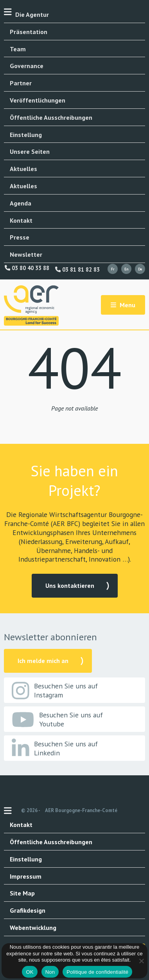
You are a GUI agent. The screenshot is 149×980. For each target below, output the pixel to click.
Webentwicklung (33, 928)
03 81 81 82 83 (77, 270)
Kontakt (21, 220)
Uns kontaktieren (70, 585)
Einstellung (26, 135)
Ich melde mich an (43, 661)
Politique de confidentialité (97, 972)
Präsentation (29, 32)
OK (30, 972)
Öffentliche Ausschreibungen (51, 117)
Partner (21, 83)
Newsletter (26, 254)
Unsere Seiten (30, 151)
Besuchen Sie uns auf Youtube (57, 720)
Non (50, 972)
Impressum (26, 876)
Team (18, 49)
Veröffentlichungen (38, 100)
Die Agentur (32, 14)
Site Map (22, 893)
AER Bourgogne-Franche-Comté (81, 810)
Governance (27, 66)
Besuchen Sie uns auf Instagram (55, 691)
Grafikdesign (28, 910)
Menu (123, 305)
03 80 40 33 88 (27, 268)
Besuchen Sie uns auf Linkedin (55, 749)
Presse (20, 237)
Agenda (21, 203)
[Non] (141, 961)
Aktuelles (23, 169)
